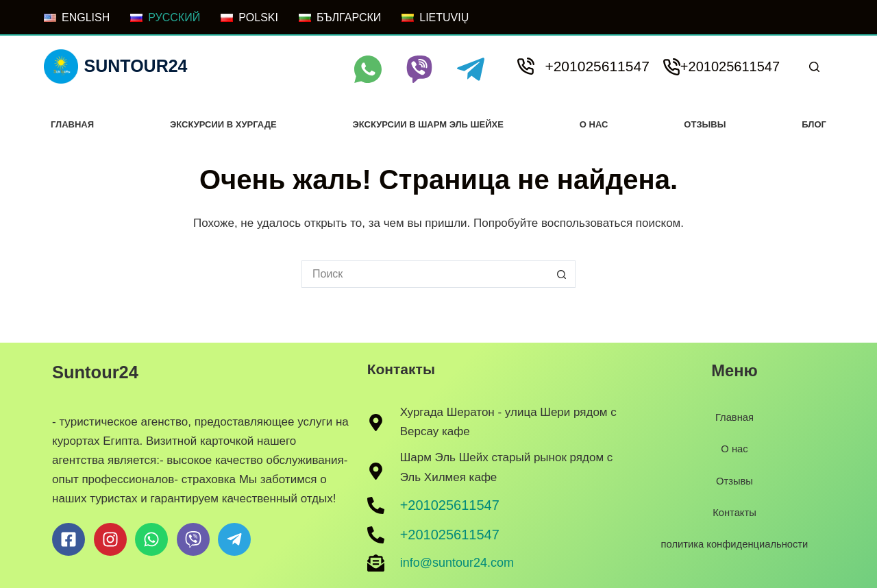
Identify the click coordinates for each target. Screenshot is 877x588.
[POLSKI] (249, 18)
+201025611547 (597, 66)
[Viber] (419, 69)
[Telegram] (471, 69)
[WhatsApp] (368, 69)
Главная (72, 124)
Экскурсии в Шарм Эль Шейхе (428, 124)
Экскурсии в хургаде (223, 124)
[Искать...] (425, 274)
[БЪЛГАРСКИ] (340, 18)
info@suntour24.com (457, 563)
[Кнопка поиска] (562, 274)
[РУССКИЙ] (165, 18)
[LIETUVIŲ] (435, 18)
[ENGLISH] (77, 18)
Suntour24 (136, 66)
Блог (814, 124)
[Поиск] (814, 67)
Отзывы (705, 124)
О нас (594, 124)
